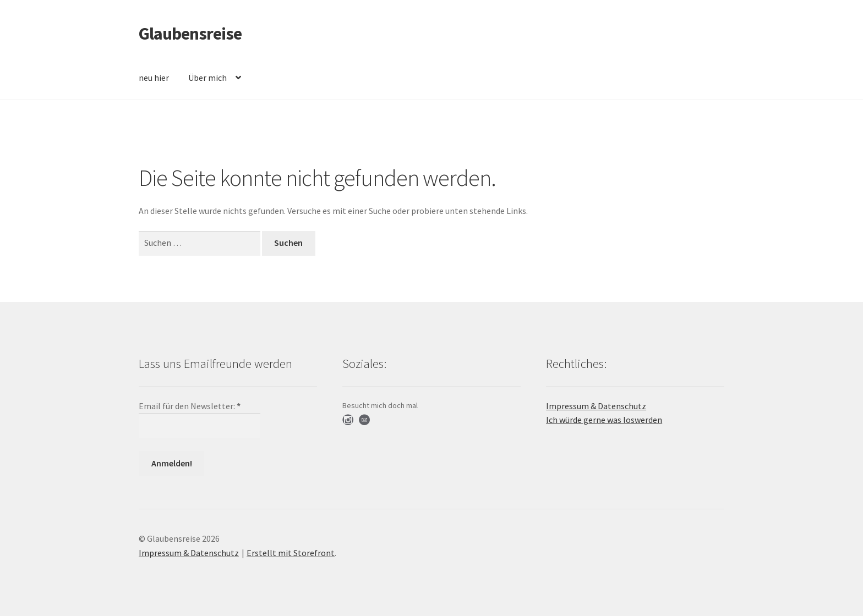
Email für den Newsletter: (190, 406)
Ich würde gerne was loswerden (604, 420)
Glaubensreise (190, 34)
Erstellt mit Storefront (291, 553)
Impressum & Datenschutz (596, 406)
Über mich (207, 78)
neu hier (154, 78)
